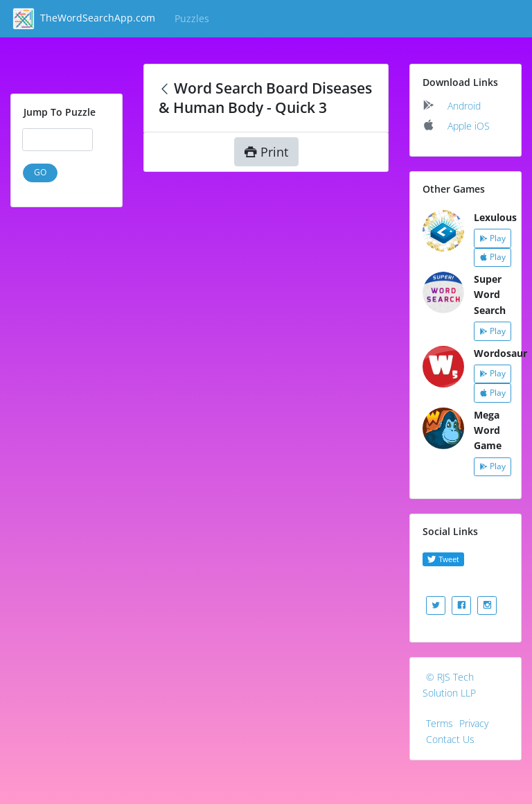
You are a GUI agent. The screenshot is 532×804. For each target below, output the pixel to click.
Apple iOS (469, 126)
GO (40, 172)
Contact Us (450, 739)
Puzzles (194, 18)
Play (493, 238)
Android (464, 106)
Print (266, 152)
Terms (440, 723)
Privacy (474, 723)
